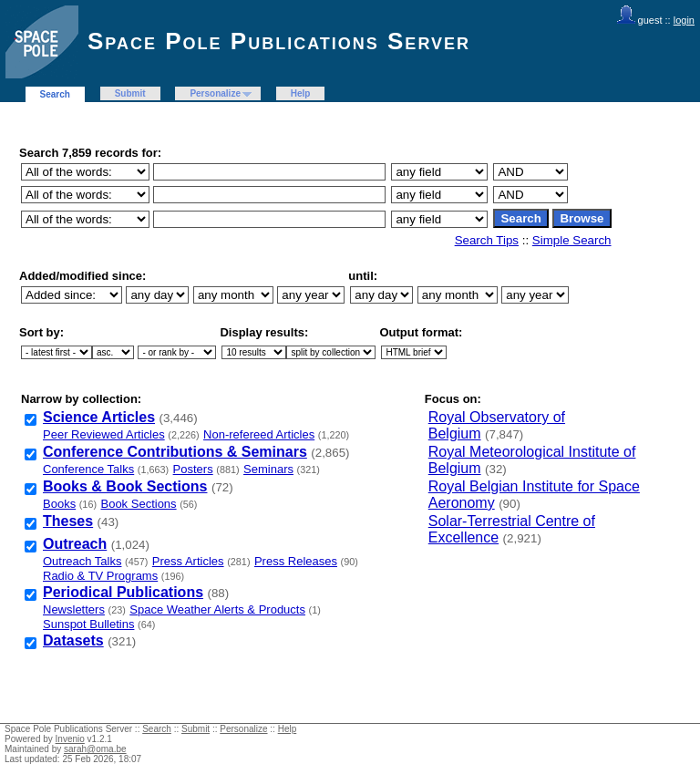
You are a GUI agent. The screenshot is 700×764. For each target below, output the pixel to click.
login (684, 20)
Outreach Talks (82, 561)
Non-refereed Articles (259, 434)
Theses (68, 521)
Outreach (75, 544)
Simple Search (572, 240)
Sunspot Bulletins (88, 624)
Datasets (73, 640)
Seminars (268, 469)
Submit (130, 93)
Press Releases (296, 561)
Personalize (215, 93)
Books (59, 504)
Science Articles (99, 417)
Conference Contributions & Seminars (175, 452)
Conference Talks (88, 469)
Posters (193, 469)
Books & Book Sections (125, 486)
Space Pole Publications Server (279, 41)
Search (55, 94)
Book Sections (138, 504)
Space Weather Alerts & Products (217, 609)
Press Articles (188, 561)
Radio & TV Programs (100, 576)
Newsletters (74, 609)
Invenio (70, 739)
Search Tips (487, 240)
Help (301, 93)
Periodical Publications (123, 592)
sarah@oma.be (95, 749)
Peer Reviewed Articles (104, 434)
